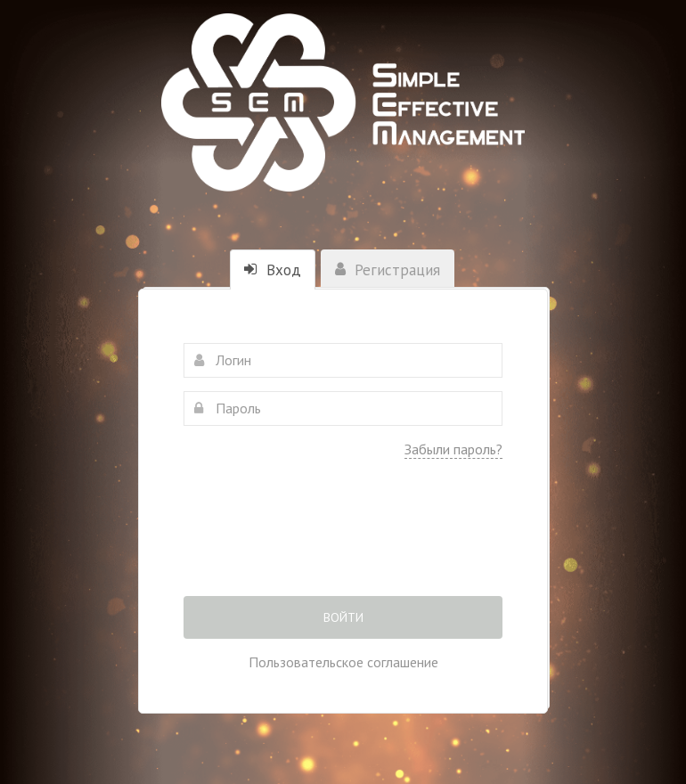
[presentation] (343, 540)
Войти (343, 617)
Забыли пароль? (453, 449)
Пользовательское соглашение (343, 662)
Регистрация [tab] (388, 270)
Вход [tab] (273, 270)
